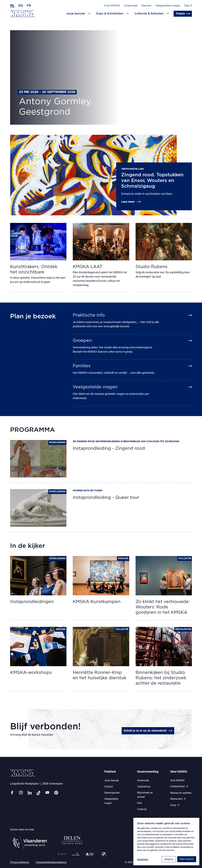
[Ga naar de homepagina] (23, 14)
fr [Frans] (29, 6)
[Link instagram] (21, 793)
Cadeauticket (179, 786)
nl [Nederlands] (12, 6)
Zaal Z (188, 6)
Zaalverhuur (144, 787)
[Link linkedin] (30, 793)
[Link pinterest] (56, 793)
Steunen (146, 6)
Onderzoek (131, 6)
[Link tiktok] (39, 793)
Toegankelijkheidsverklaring (51, 862)
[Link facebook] (12, 793)
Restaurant (178, 799)
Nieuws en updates (181, 793)
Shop (175, 805)
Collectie (142, 809)
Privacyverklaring (20, 862)
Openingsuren (112, 793)
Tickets (183, 14)
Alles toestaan (187, 859)
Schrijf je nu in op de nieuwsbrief (148, 731)
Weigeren (169, 859)
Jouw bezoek (111, 780)
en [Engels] (21, 6)
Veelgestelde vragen (168, 6)
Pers (140, 803)
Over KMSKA (112, 6)
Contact (108, 787)
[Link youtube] (47, 793)
